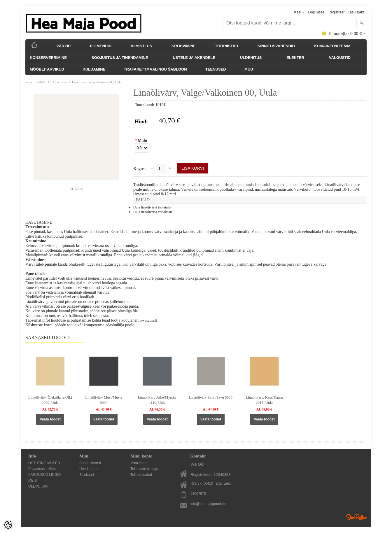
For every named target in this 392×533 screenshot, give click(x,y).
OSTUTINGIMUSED (44, 463)
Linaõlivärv (60, 82)
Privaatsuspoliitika (42, 469)
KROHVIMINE (184, 46)
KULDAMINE (94, 69)
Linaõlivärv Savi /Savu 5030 (211, 397)
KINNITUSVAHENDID (276, 46)
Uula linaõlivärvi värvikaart (153, 212)
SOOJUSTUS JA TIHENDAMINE (120, 58)
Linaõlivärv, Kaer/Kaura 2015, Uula (264, 400)
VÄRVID (63, 46)
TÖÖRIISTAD (226, 46)
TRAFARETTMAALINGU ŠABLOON (155, 69)
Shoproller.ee (356, 517)
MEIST (34, 481)
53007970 (198, 494)
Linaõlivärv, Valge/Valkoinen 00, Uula (97, 82)
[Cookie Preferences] (8, 525)
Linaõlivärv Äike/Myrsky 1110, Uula (157, 400)
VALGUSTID (340, 58)
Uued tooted (89, 469)
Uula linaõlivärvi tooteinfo (152, 207)
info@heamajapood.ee (208, 504)
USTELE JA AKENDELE (194, 58)
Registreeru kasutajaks (346, 12)
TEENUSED (216, 69)
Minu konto (139, 463)
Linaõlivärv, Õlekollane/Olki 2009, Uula (50, 400)
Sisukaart (87, 475)
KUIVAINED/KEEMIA (332, 46)
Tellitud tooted (141, 475)
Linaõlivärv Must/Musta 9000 (104, 400)
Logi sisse (316, 12)
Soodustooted (90, 463)
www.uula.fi (148, 320)
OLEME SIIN (38, 486)
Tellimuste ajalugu (144, 469)
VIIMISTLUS (142, 46)
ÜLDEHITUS (251, 58)
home (29, 82)
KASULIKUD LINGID (44, 475)
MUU (249, 69)
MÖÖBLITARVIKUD (47, 69)
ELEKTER (295, 58)
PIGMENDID (101, 46)
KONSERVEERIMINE (48, 58)
